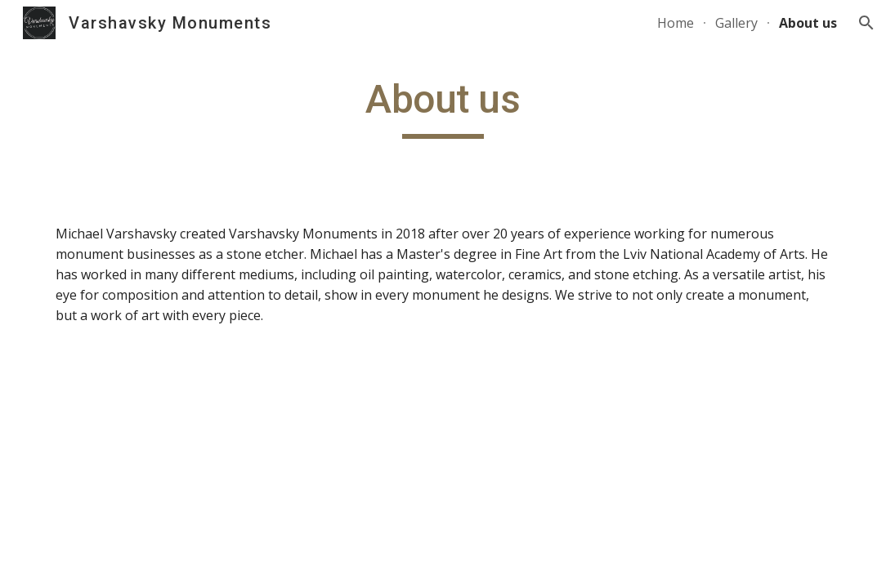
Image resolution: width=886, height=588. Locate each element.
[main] (443, 107)
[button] (866, 23)
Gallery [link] (736, 23)
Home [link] (676, 23)
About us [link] (808, 23)
